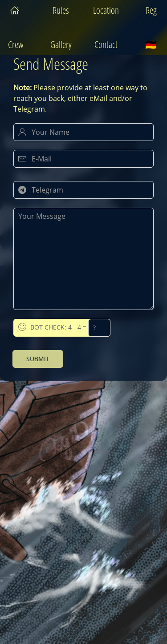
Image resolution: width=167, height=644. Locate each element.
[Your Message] (83, 259)
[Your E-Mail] (83, 159)
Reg (151, 10)
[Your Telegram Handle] (83, 190)
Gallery (61, 44)
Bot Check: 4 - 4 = (64, 328)
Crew (16, 44)
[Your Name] (83, 132)
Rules (61, 10)
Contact (106, 44)
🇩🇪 (151, 44)
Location (106, 10)
